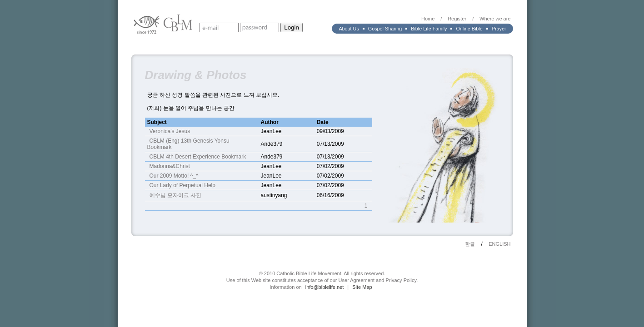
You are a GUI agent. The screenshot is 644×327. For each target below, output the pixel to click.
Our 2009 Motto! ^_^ (174, 176)
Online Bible (469, 29)
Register (457, 19)
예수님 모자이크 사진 (176, 195)
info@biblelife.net (325, 287)
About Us (349, 29)
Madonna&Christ (170, 166)
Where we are (495, 19)
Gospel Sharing (385, 29)
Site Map (362, 287)
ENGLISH (499, 244)
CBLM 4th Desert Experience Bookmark (198, 157)
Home (428, 19)
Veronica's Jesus (170, 131)
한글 (470, 244)
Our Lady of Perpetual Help (182, 185)
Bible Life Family (429, 29)
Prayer (499, 29)
